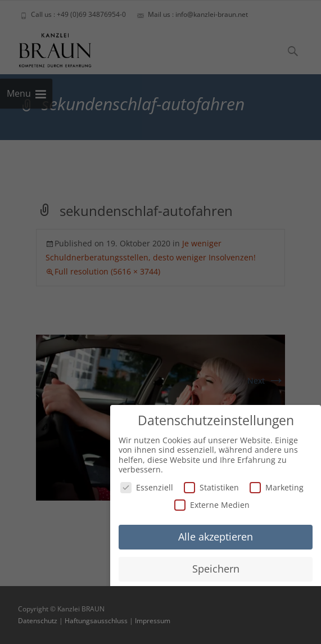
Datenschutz (38, 621)
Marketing (277, 486)
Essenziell (147, 486)
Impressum (153, 621)
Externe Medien (212, 504)
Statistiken (211, 486)
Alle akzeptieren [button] (216, 535)
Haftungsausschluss (96, 621)
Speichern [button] (216, 568)
